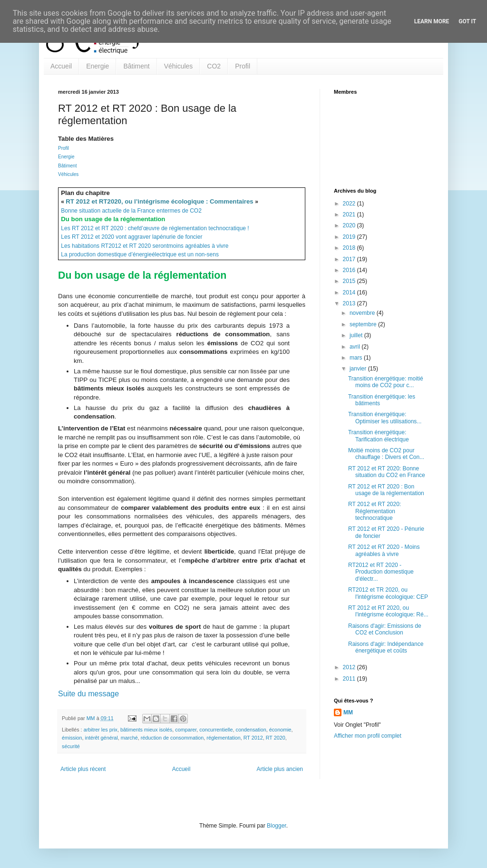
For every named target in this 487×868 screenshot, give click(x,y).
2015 (350, 281)
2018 (350, 248)
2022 (350, 204)
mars (357, 358)
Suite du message (88, 694)
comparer (186, 730)
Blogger (277, 826)
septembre (364, 324)
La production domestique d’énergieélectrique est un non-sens (140, 254)
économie (280, 730)
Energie (97, 66)
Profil (243, 66)
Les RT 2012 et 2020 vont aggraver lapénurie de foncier (131, 237)
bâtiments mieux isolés (146, 730)
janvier (359, 369)
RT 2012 (253, 738)
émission (72, 738)
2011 (350, 679)
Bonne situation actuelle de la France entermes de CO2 (131, 211)
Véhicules (179, 66)
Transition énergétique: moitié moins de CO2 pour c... (386, 382)
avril (356, 347)
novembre (363, 313)
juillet (357, 335)
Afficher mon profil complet (368, 736)
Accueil (61, 66)
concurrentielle (216, 730)
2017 (350, 259)
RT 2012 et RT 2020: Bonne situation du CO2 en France (387, 472)
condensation (251, 730)
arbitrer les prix (101, 730)
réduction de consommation (172, 738)
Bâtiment (136, 66)
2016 (350, 270)
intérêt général (102, 738)
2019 (350, 237)
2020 (350, 225)
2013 (350, 303)
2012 (350, 667)
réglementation (223, 738)
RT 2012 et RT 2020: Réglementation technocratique (375, 511)
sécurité (71, 746)
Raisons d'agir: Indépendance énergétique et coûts (386, 647)
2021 (350, 215)
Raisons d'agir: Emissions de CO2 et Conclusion (385, 629)
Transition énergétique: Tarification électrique (379, 436)
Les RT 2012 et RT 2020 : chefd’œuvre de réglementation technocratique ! (155, 228)
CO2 (214, 66)
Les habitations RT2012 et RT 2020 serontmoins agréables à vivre (145, 246)
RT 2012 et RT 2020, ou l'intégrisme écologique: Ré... (388, 611)
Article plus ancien (280, 769)
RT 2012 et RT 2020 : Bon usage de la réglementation (386, 490)
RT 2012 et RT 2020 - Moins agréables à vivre (384, 550)
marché (129, 738)
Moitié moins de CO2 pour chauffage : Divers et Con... (386, 454)
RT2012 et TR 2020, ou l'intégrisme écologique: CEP (388, 593)
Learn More (432, 21)
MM (348, 712)
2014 (350, 293)
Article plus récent (83, 769)
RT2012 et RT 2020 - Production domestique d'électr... (381, 572)
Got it (467, 21)
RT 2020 (276, 738)
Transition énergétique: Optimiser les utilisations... (385, 418)
